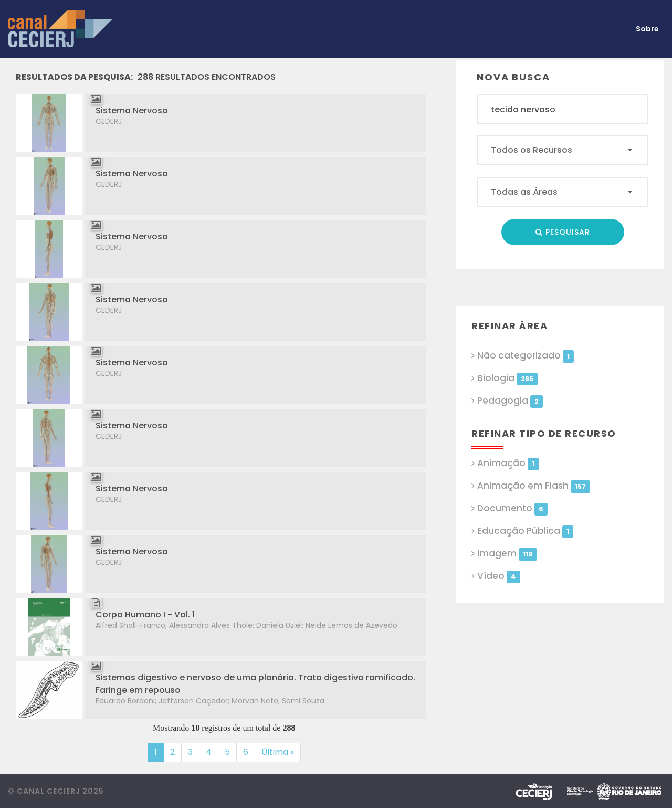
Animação (508, 463)
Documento (512, 508)
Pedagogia (510, 401)
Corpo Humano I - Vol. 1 (145, 614)
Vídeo (498, 576)
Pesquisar (563, 232)
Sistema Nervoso (132, 111)
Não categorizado (525, 356)
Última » (278, 752)
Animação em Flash (533, 486)
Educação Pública (525, 531)
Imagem (507, 554)
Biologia (507, 378)
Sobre (647, 29)
